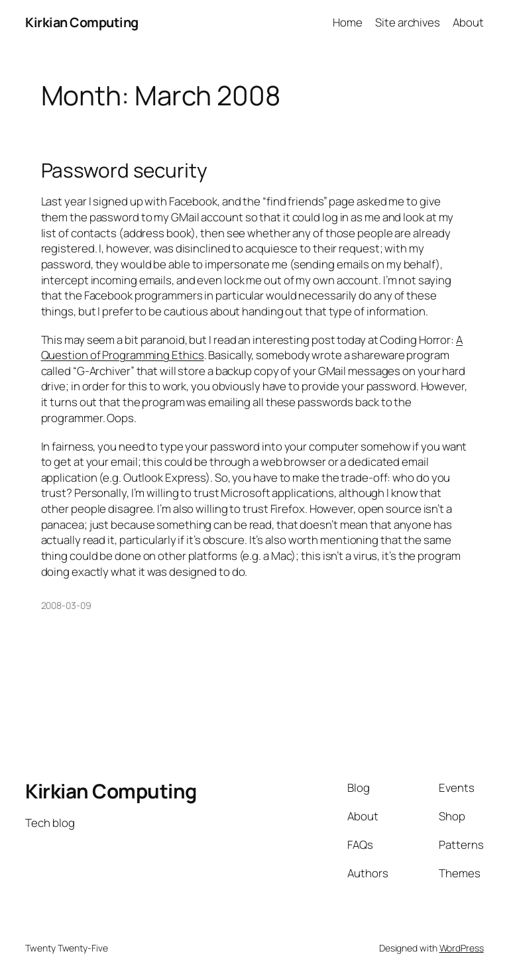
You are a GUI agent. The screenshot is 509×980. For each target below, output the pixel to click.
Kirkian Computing (82, 22)
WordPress (462, 948)
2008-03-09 (66, 605)
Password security (124, 170)
